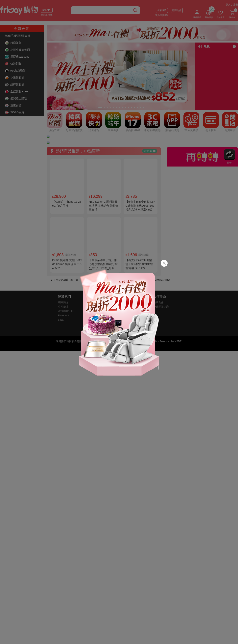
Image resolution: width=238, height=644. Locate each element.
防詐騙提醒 (96, 263)
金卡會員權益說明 (100, 272)
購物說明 (127, 250)
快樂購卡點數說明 (132, 254)
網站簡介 (63, 250)
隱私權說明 (96, 254)
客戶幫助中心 (129, 258)
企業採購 (162, 10)
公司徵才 (63, 254)
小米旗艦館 (15, 78)
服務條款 (95, 250)
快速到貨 (13, 64)
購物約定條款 (98, 258)
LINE (61, 267)
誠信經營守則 (66, 258)
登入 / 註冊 (232, 5)
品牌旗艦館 (15, 85)
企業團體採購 (161, 254)
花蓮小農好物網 (17, 50)
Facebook (64, 263)
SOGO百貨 (15, 112)
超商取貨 (13, 43)
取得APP (47, 10)
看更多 (150, 98)
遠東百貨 (13, 106)
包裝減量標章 (98, 267)
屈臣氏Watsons (17, 57)
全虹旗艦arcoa (17, 92)
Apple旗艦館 (15, 71)
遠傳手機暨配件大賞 (18, 36)
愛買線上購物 (16, 99)
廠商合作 (177, 10)
